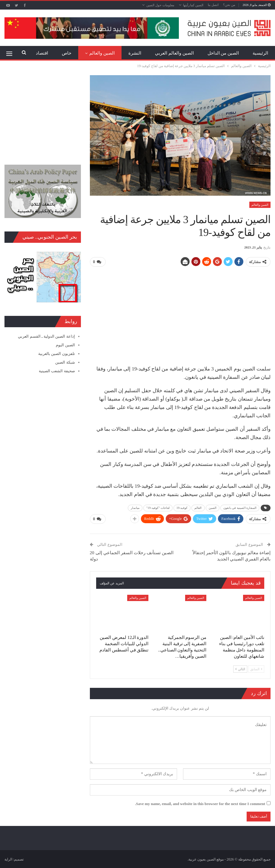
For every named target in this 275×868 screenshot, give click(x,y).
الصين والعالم (102, 53)
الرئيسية (260, 53)
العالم (198, 508)
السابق (256, 668)
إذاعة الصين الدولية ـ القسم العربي (46, 336)
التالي (240, 668)
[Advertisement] (180, 313)
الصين (213, 508)
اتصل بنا (213, 5)
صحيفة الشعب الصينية (57, 371)
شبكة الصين (65, 362)
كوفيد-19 (182, 508)
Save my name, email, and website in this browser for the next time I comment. (200, 803)
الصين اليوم (65, 345)
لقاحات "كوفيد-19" (158, 508)
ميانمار (135, 508)
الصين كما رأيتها (193, 5)
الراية (8, 859)
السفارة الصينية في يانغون (240, 508)
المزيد (66, 53)
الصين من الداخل (223, 53)
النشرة (135, 53)
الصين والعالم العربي (174, 53)
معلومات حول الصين (160, 5)
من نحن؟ (229, 5)
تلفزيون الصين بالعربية (57, 354)
